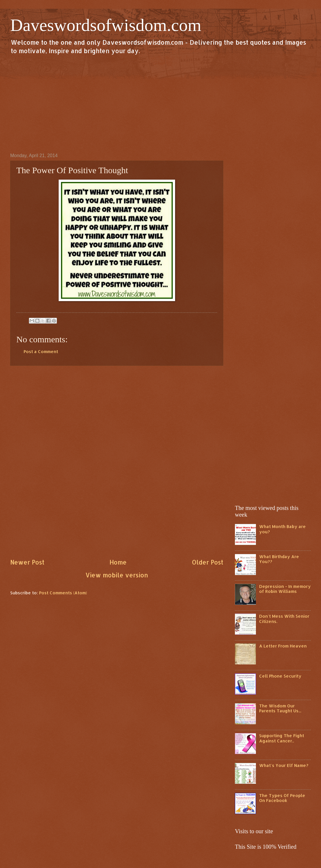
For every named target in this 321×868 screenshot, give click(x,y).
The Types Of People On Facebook (282, 798)
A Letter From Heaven (283, 646)
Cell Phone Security (280, 676)
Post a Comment (41, 351)
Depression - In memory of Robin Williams (285, 589)
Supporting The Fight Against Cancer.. (282, 738)
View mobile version (117, 575)
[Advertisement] (160, 103)
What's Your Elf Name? (284, 765)
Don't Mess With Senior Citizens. (284, 619)
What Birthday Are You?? (279, 559)
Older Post (207, 562)
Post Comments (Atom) (63, 593)
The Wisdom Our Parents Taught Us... (280, 708)
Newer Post (27, 562)
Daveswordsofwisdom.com (106, 25)
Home (118, 562)
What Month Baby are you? (282, 529)
